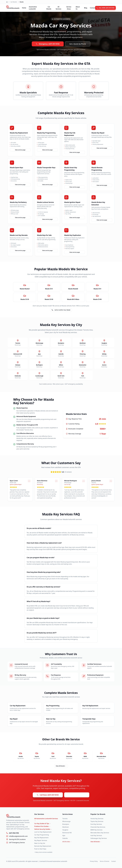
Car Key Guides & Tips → (43, 824)
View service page (20, 150)
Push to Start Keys (40, 849)
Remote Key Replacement (43, 846)
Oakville (65, 838)
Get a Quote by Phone (78, 44)
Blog (86, 8)
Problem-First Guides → (42, 826)
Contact (93, 8)
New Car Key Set (40, 843)
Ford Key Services (96, 824)
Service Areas (69, 8)
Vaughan (65, 830)
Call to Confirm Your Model (61, 310)
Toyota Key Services (97, 821)
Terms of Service (105, 861)
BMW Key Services (96, 830)
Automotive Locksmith (33, 8)
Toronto (65, 819)
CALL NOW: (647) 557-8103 (105, 8)
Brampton (66, 824)
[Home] (7, 2)
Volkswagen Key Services (99, 838)
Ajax (64, 835)
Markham (66, 827)
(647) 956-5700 (14, 833)
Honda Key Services (97, 819)
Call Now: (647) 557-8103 (48, 795)
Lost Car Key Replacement (43, 832)
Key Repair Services (41, 840)
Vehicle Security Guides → (43, 829)
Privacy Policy (94, 861)
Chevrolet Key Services (98, 827)
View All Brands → (61, 766)
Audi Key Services (96, 835)
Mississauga (66, 821)
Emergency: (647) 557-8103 (48, 44)
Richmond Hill (67, 833)
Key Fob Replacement (41, 838)
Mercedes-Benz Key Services (100, 833)
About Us (78, 8)
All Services (58, 8)
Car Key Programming (42, 835)
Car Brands (14, 2)
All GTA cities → (67, 842)
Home (24, 8)
